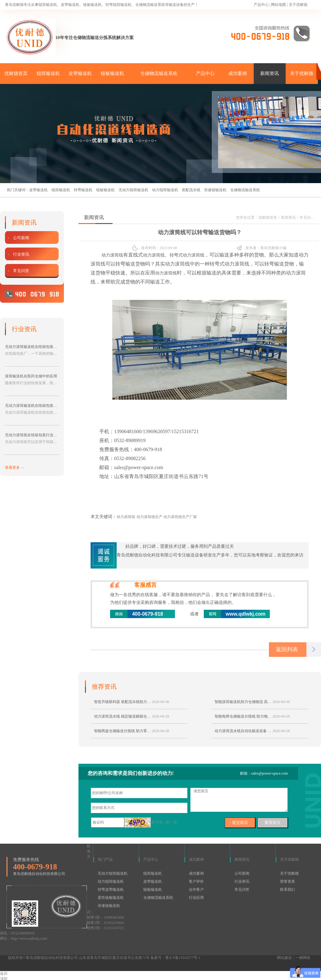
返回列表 (287, 649)
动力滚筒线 (112, 255)
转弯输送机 (83, 190)
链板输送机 (112, 73)
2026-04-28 (160, 731)
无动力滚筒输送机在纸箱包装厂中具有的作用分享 (46, 406)
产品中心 (261, 5)
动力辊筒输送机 (165, 190)
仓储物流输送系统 (159, 73)
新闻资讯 (270, 73)
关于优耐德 (298, 5)
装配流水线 (191, 190)
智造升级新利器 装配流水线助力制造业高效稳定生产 (137, 702)
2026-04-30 (160, 702)
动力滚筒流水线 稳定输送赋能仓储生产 (126, 716)
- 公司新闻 (18, 238)
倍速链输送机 (215, 190)
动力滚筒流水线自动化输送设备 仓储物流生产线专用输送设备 (265, 731)
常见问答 (307, 218)
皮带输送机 (80, 73)
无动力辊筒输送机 (133, 190)
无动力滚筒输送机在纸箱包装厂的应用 (37, 347)
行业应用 (196, 898)
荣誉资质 (288, 881)
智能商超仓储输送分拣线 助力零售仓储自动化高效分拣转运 (143, 731)
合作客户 (196, 890)
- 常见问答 (18, 271)
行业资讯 (242, 881)
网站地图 (279, 5)
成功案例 (238, 73)
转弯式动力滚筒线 (187, 255)
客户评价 (196, 881)
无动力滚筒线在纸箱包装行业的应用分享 (38, 435)
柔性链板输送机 (111, 898)
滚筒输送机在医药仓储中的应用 (31, 376)
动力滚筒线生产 (149, 517)
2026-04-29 (160, 716)
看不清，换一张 (164, 822)
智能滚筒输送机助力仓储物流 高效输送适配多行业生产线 (262, 702)
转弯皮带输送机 (111, 890)
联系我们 (288, 890)
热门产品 (105, 859)
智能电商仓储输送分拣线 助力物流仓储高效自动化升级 (260, 716)
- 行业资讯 (18, 254)
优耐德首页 (16, 73)
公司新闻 (242, 873)
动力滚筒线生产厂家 (180, 517)
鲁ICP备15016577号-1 (183, 958)
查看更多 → (15, 468)
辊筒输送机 (48, 73)
